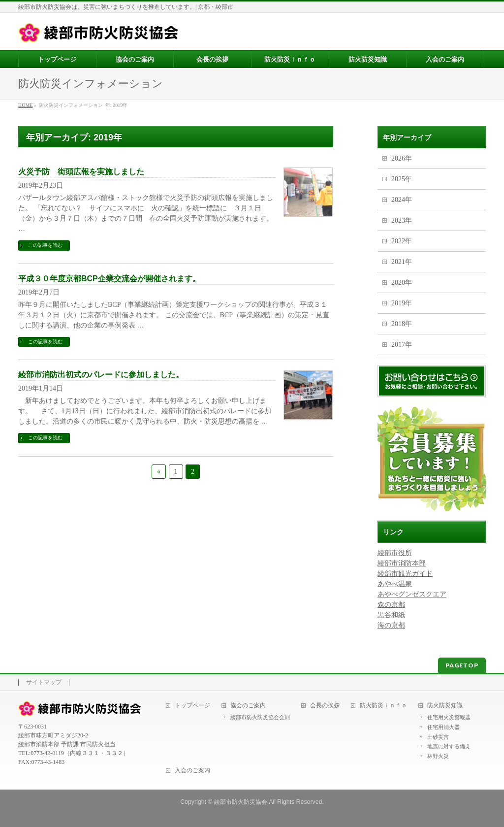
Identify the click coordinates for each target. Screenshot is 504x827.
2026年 (402, 158)
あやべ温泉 (395, 584)
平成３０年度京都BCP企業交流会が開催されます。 (109, 279)
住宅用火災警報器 (449, 717)
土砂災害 (438, 737)
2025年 (402, 179)
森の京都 (391, 605)
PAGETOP (462, 665)
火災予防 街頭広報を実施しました (81, 172)
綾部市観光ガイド (405, 574)
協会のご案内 (248, 706)
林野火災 (438, 756)
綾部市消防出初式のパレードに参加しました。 (101, 375)
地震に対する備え (449, 746)
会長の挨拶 (325, 706)
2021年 (402, 262)
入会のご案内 (192, 771)
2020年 (402, 282)
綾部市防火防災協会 (241, 802)
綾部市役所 (395, 553)
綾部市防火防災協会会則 (260, 717)
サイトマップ (44, 682)
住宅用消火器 (443, 727)
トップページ (192, 706)
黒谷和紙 (391, 615)
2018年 (402, 324)
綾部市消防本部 (402, 563)
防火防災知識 (445, 706)
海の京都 (391, 625)
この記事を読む (45, 245)
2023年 (402, 220)
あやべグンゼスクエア (412, 594)
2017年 (402, 345)
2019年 (402, 303)
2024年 (402, 200)
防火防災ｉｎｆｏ (383, 706)
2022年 (402, 241)
